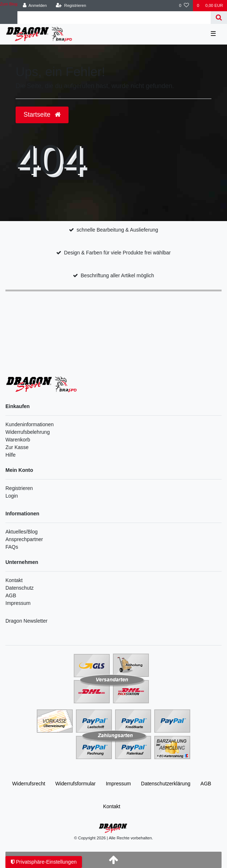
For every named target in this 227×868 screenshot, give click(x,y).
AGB (11, 595)
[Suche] (219, 18)
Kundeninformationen (30, 424)
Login (12, 496)
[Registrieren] (71, 6)
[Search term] (114, 18)
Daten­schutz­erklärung (166, 784)
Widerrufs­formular (76, 784)
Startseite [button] (42, 115)
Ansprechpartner (24, 539)
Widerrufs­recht (29, 784)
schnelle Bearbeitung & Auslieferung (117, 230)
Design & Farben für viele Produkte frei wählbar (117, 253)
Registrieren (19, 488)
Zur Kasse (17, 447)
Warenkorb (18, 440)
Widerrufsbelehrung (28, 432)
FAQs (12, 547)
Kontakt (14, 580)
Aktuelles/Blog (22, 532)
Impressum (18, 603)
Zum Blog (9, 4)
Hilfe (11, 455)
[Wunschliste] (184, 6)
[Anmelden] (35, 6)
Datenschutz (20, 588)
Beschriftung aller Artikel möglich (117, 275)
